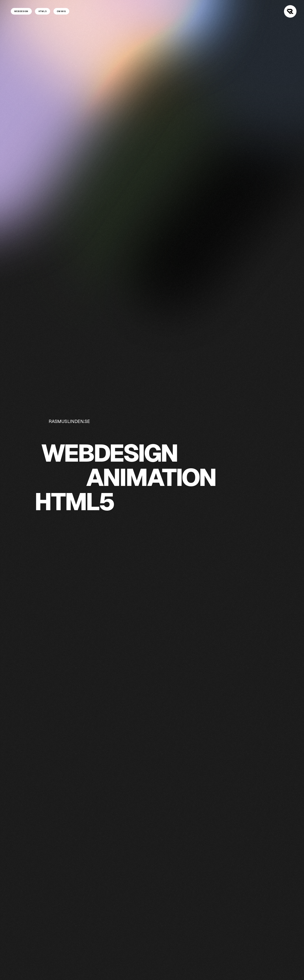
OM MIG (61, 11)
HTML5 (43, 11)
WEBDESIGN (21, 11)
